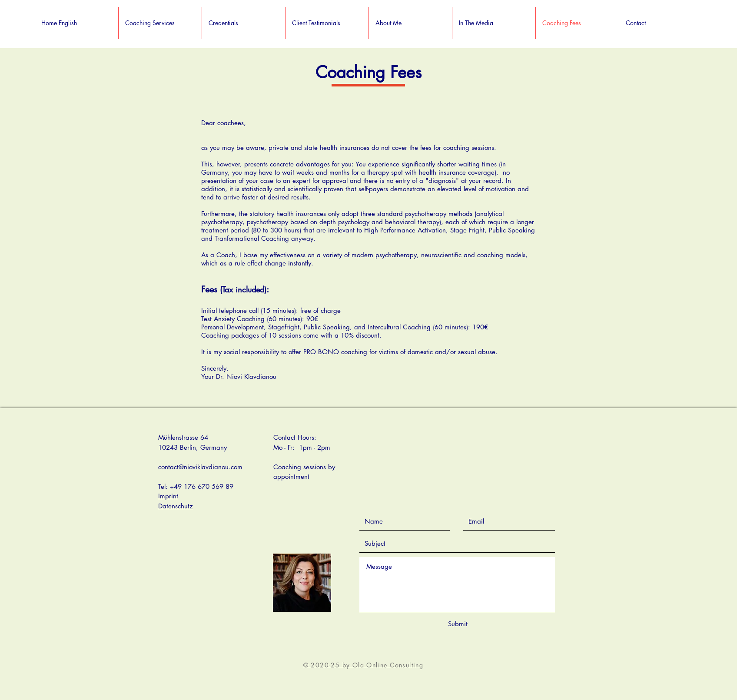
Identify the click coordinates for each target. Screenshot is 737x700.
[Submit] (458, 624)
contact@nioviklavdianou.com (200, 467)
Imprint (168, 496)
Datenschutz (176, 506)
